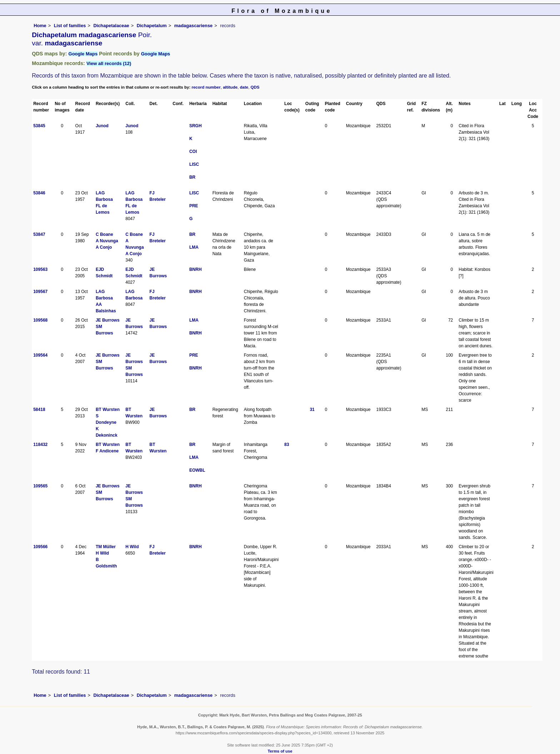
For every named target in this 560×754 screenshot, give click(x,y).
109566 (40, 547)
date (244, 87)
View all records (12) (109, 63)
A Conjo (104, 247)
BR (192, 177)
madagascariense (193, 26)
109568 (40, 320)
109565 (40, 486)
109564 (40, 355)
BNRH (196, 269)
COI (193, 152)
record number (206, 87)
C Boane (104, 234)
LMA (194, 247)
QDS (255, 87)
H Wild (102, 553)
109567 (40, 292)
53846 (39, 193)
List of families (70, 26)
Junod (102, 126)
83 (287, 445)
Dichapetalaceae (111, 26)
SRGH (196, 126)
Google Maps (83, 54)
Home (40, 26)
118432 (40, 445)
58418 (39, 410)
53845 (39, 126)
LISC (194, 164)
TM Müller (106, 547)
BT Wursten (108, 410)
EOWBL (197, 470)
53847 (39, 234)
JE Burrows (108, 320)
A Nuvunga (107, 241)
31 (312, 410)
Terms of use (280, 751)
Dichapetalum (152, 26)
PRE (194, 206)
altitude (230, 87)
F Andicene (107, 451)
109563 (40, 269)
